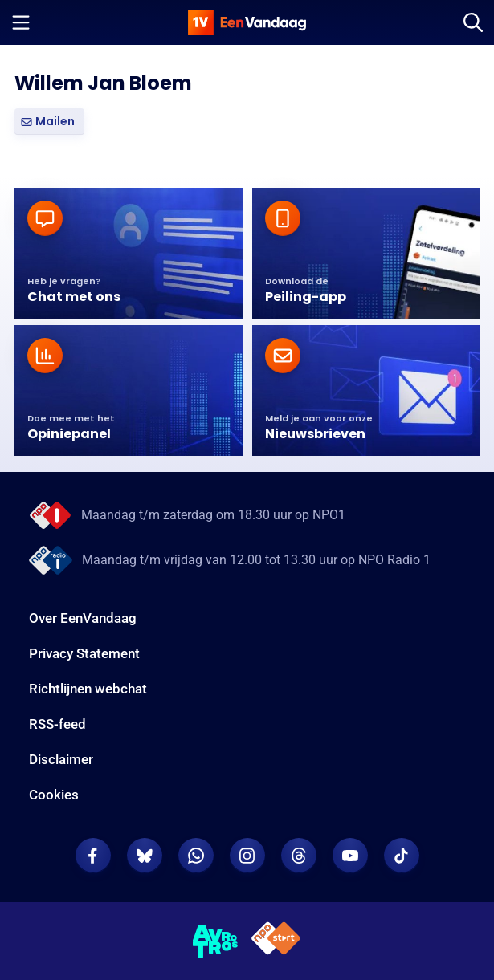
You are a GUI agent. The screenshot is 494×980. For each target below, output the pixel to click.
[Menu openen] (21, 22)
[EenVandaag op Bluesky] (145, 856)
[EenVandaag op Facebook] (93, 856)
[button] (49, 122)
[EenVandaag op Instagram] (247, 856)
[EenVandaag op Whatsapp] (196, 856)
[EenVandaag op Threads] (299, 856)
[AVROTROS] (216, 941)
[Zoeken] (473, 22)
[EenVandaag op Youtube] (350, 856)
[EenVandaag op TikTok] (402, 856)
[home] (247, 22)
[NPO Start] (276, 941)
